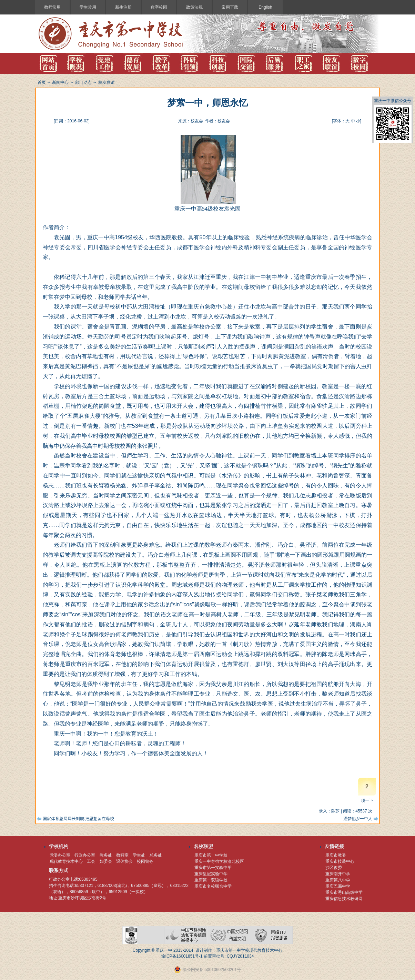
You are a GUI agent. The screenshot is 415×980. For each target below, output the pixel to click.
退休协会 (124, 861)
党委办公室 (60, 855)
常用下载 (230, 7)
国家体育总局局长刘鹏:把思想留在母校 (78, 819)
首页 (42, 82)
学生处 (139, 855)
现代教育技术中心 (66, 861)
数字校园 (159, 7)
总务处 (156, 855)
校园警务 (145, 861)
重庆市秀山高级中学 (344, 892)
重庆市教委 (336, 855)
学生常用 (88, 7)
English (265, 7)
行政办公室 (85, 855)
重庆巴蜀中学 (338, 886)
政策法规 (194, 7)
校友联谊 (107, 82)
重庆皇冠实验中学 (211, 874)
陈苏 (335, 811)
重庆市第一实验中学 (213, 868)
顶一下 (367, 800)
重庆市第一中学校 (211, 855)
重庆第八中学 (338, 880)
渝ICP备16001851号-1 (182, 956)
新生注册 (123, 7)
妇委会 (106, 861)
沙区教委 (334, 868)
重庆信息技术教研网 (344, 899)
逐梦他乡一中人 (358, 819)
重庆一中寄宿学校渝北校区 (219, 861)
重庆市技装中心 (340, 861)
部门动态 (83, 82)
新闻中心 (60, 82)
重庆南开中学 (338, 874)
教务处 (106, 855)
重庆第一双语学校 (211, 880)
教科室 (122, 855)
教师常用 (52, 7)
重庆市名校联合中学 (213, 886)
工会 (91, 861)
